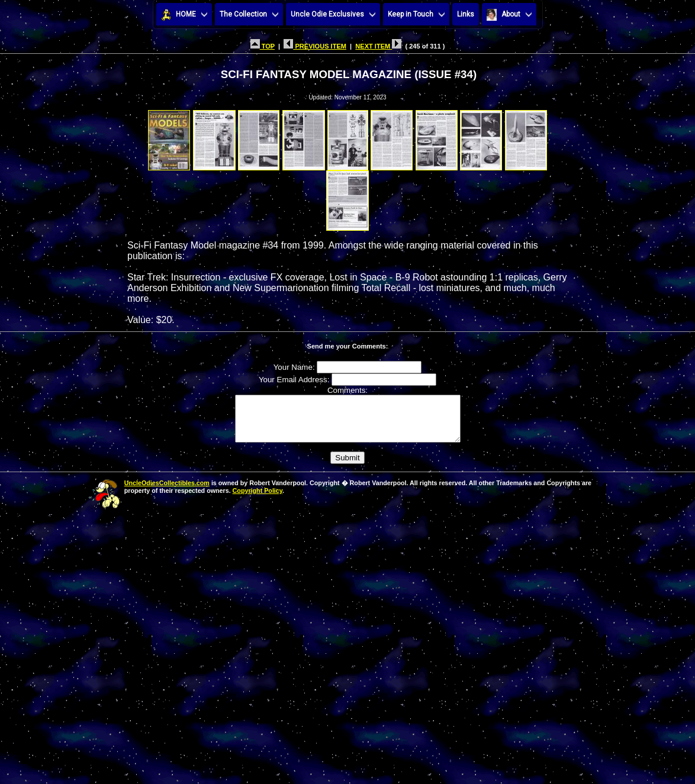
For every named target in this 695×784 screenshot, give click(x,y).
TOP (263, 46)
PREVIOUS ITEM (315, 46)
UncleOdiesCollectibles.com (167, 492)
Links (466, 14)
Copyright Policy (258, 499)
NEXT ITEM (378, 46)
